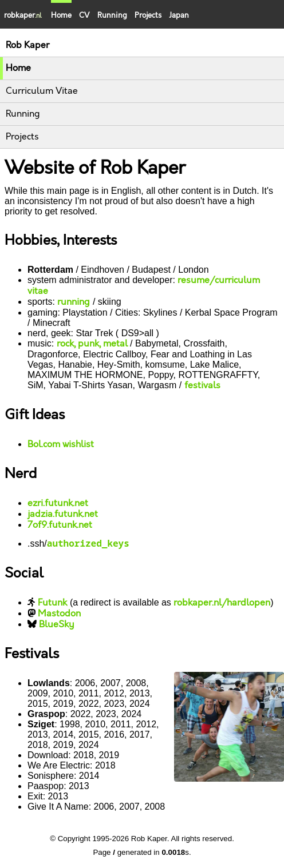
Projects (148, 15)
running (74, 302)
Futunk (52, 603)
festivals (202, 386)
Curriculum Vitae (42, 91)
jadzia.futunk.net (63, 514)
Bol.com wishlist (61, 445)
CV (84, 15)
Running (112, 15)
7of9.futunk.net (60, 525)
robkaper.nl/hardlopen (222, 603)
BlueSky (57, 625)
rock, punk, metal (92, 344)
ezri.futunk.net (58, 503)
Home (18, 68)
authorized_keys (88, 543)
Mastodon (59, 614)
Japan (179, 15)
